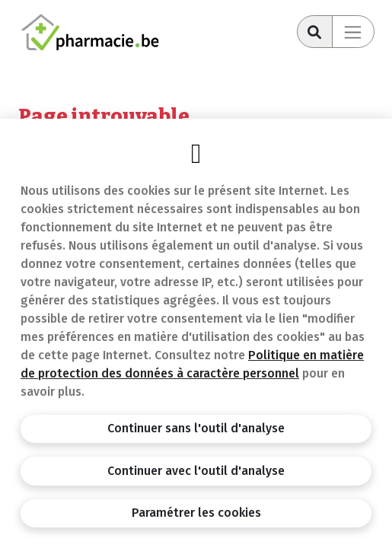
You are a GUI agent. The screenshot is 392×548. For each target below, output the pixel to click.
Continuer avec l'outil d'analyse (196, 471)
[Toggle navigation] (353, 32)
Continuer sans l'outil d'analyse (196, 428)
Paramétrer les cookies (196, 513)
